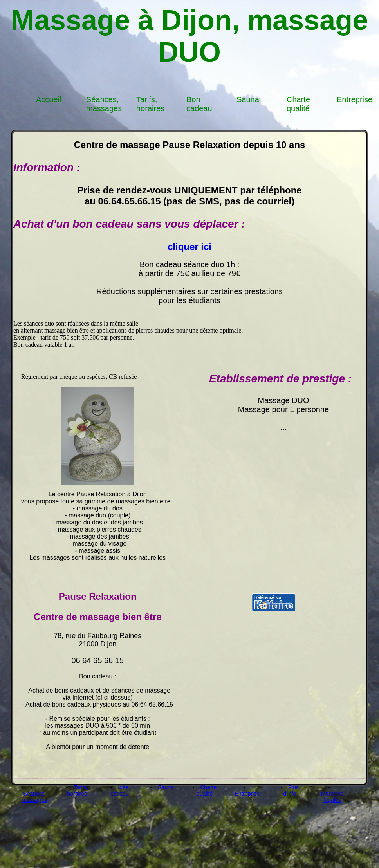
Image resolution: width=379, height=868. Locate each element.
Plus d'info (291, 790)
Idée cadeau (120, 790)
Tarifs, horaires (150, 104)
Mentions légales (332, 797)
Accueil (49, 99)
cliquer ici (189, 247)
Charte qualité (298, 104)
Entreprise (355, 99)
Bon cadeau (199, 104)
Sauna (248, 99)
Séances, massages (104, 104)
